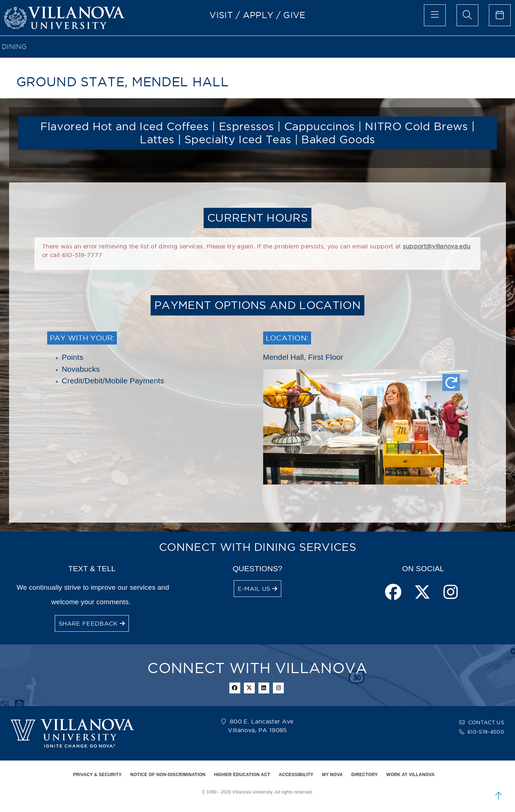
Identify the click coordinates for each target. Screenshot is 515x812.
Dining (14, 47)
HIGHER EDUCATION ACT (242, 775)
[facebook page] (393, 593)
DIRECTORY (365, 775)
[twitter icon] (249, 688)
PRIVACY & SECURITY (97, 775)
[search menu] (467, 15)
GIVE (294, 15)
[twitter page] (422, 593)
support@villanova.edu (437, 246)
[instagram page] (451, 593)
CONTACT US (486, 722)
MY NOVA (332, 775)
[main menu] (435, 15)
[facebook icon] (235, 688)
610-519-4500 (486, 732)
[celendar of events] (500, 15)
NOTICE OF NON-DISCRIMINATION (168, 775)
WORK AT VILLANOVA (411, 775)
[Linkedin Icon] (264, 688)
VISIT (221, 15)
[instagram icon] (278, 688)
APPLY (258, 15)
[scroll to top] (499, 796)
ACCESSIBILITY (296, 775)
